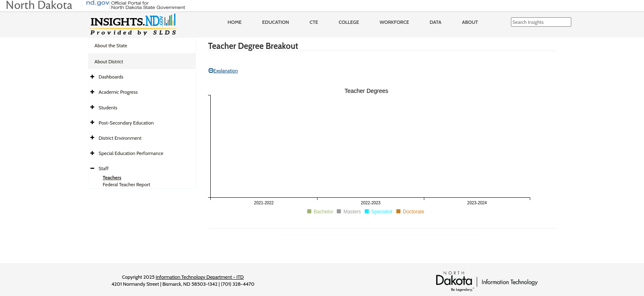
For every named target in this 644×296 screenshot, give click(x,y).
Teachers (112, 177)
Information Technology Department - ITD (200, 277)
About (470, 22)
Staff (104, 168)
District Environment (120, 138)
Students (108, 108)
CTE (314, 22)
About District (109, 61)
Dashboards (111, 77)
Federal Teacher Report (126, 184)
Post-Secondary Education (126, 123)
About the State (111, 45)
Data (436, 22)
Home (235, 22)
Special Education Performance (131, 153)
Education (276, 22)
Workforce (394, 22)
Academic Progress (118, 92)
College (349, 22)
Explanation (223, 71)
